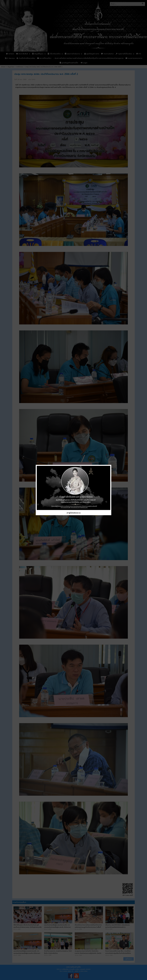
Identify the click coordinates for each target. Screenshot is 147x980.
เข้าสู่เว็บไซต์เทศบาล (73, 513)
